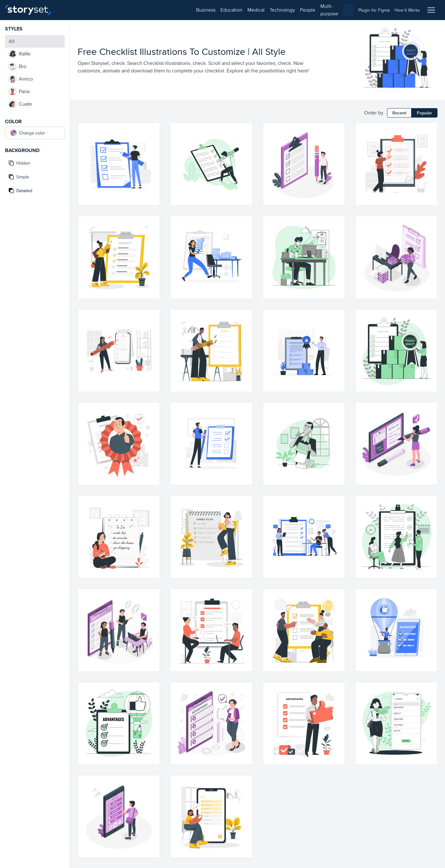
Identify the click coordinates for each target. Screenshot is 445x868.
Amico (21, 79)
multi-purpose (201, 10)
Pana (19, 92)
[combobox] (287, 10)
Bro (18, 66)
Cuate (20, 104)
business (71, 10)
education (96, 10)
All (12, 41)
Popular (424, 113)
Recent (399, 113)
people (173, 10)
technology (147, 10)
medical (121, 10)
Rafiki (20, 54)
